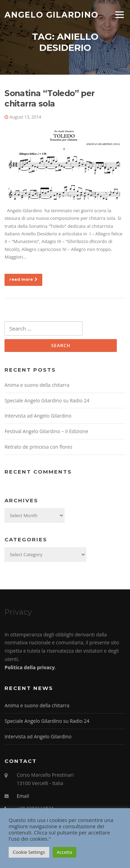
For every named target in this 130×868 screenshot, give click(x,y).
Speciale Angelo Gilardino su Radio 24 (47, 400)
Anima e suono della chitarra (37, 385)
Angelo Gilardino (51, 15)
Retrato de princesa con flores (38, 447)
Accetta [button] (64, 852)
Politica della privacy (29, 667)
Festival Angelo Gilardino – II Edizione (46, 431)
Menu (119, 15)
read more (23, 279)
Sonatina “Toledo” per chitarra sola (49, 99)
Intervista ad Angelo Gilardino (38, 416)
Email (23, 796)
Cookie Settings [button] (29, 852)
